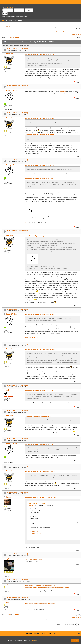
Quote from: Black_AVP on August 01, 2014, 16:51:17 (41, 498)
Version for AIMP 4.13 (35, 531)
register (12, 7)
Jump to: (58, 625)
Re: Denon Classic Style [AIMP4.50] (17, 49)
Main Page (29, 2)
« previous (75, 34)
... (7, 37)
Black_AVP (31, 505)
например (63, 91)
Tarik (45, 31)
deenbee (9, 497)
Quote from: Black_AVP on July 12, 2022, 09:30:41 (40, 236)
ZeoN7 (42, 31)
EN (79, 2)
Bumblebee (10, 54)
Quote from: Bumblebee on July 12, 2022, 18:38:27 (40, 315)
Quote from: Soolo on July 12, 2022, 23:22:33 (38, 416)
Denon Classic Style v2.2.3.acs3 (34, 559)
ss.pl (7, 559)
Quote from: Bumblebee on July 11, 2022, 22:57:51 (40, 165)
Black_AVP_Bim (12, 91)
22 (14, 37)
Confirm (75, 641)
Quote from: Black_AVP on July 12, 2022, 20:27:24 (40, 349)
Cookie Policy (35, 641)
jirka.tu (8, 585)
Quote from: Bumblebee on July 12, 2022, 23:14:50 (40, 391)
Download (36, 2)
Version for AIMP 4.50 (35, 533)
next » (79, 34)
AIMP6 (8, 26)
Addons (43, 2)
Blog (54, 2)
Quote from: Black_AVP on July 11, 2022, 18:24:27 (40, 118)
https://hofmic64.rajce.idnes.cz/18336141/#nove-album (40, 603)
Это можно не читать (32, 337)
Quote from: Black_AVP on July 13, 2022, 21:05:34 (40, 471)
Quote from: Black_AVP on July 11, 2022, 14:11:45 (40, 54)
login (7, 7)
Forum (49, 2)
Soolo (8, 390)
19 (8, 37)
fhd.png (27, 223)
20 (10, 37)
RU (75, 2)
